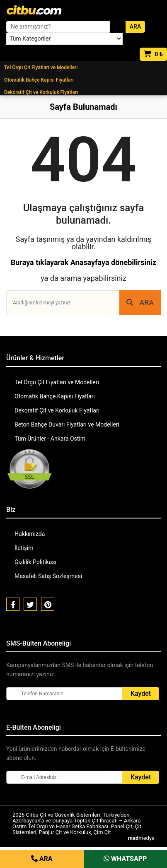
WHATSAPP (125, 859)
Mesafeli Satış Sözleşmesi (48, 576)
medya (141, 838)
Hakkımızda (30, 534)
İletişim (24, 548)
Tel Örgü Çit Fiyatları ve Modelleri (41, 68)
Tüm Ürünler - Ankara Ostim (50, 439)
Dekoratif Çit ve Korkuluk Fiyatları (41, 92)
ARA (140, 303)
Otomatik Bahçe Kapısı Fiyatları (39, 80)
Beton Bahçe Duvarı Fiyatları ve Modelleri (67, 424)
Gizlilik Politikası (35, 562)
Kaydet (141, 693)
